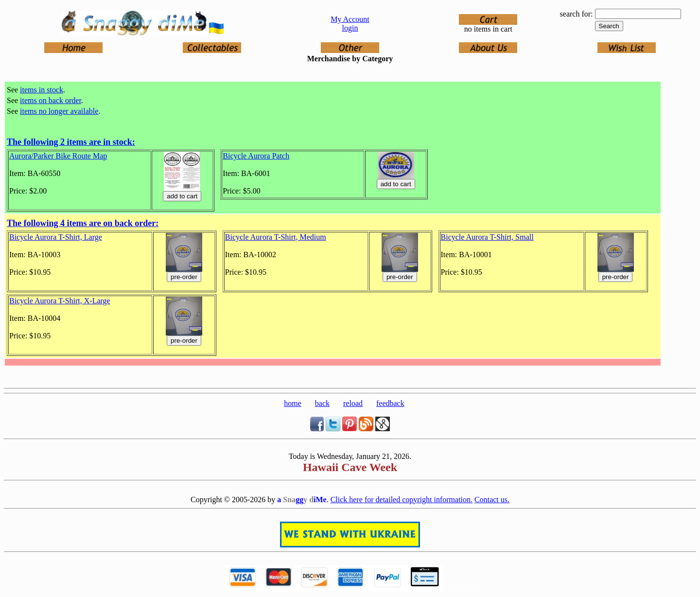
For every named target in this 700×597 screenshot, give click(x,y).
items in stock (42, 90)
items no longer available (59, 111)
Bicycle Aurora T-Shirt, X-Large (60, 301)
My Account (350, 19)
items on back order (51, 100)
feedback (390, 403)
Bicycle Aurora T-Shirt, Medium (276, 237)
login (350, 28)
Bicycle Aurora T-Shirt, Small (487, 237)
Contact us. (492, 500)
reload (353, 403)
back (322, 403)
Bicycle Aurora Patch (256, 156)
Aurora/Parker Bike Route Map (58, 156)
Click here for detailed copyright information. (402, 500)
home (293, 403)
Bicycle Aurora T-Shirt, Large (56, 237)
